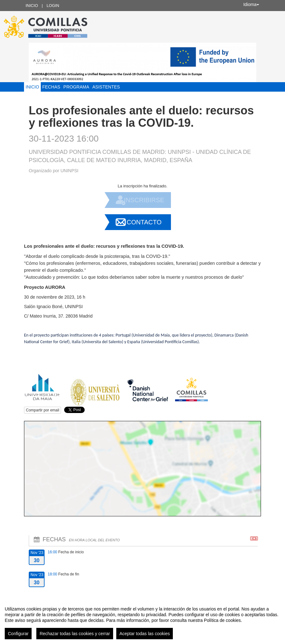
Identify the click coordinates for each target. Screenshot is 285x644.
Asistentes (106, 87)
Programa (76, 87)
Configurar (18, 634)
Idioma (251, 4)
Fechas (51, 87)
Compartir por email (42, 410)
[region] (142, 620)
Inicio (32, 6)
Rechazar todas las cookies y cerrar (75, 634)
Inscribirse (144, 200)
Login (53, 6)
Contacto (144, 222)
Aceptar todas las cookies (145, 634)
